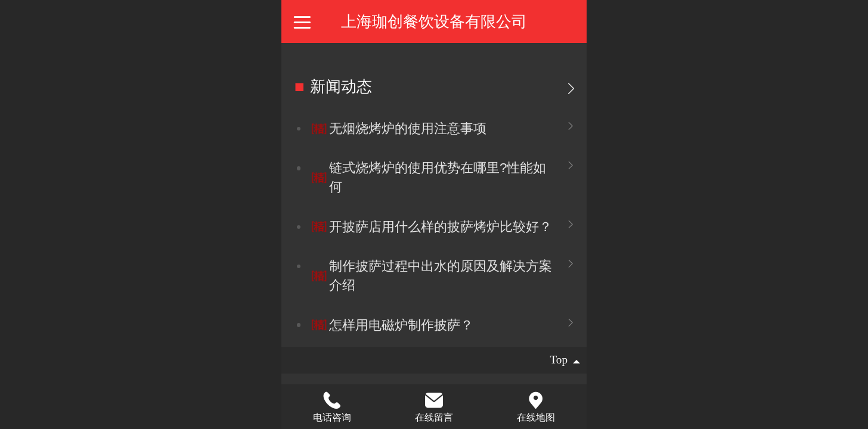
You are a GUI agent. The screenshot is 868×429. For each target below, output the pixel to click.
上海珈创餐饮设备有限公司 (434, 21)
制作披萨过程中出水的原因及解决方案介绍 (441, 276)
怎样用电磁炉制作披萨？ (401, 325)
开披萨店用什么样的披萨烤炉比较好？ (441, 227)
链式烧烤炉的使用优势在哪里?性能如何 (438, 177)
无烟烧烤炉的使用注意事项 (408, 128)
